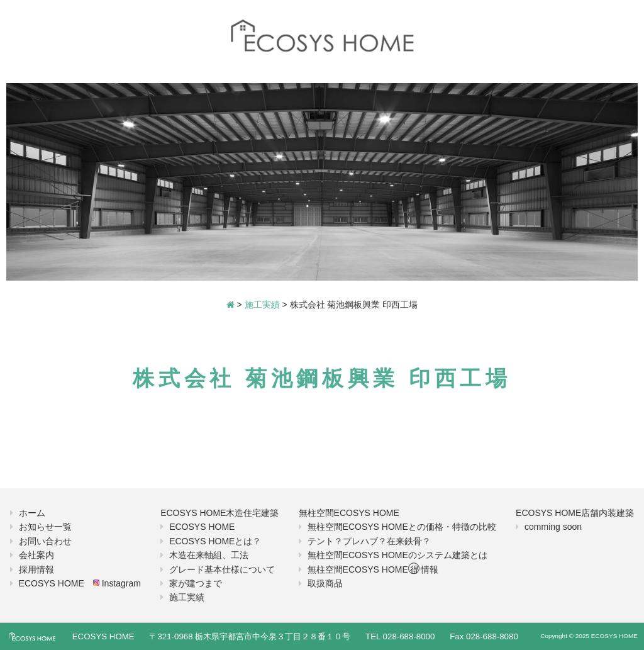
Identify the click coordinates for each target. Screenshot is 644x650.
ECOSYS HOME (202, 527)
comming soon (553, 527)
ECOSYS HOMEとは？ (215, 541)
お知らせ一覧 (45, 527)
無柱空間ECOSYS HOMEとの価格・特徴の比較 (402, 527)
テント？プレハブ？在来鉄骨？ (369, 541)
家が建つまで (196, 583)
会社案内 (36, 555)
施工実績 (187, 597)
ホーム (32, 513)
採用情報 (36, 569)
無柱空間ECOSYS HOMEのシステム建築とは (397, 555)
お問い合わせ (45, 541)
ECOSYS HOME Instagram (80, 583)
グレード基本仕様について (222, 569)
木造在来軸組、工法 (209, 555)
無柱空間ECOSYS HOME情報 (373, 569)
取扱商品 (325, 583)
